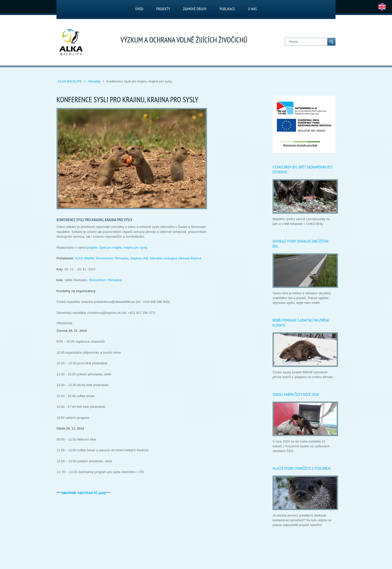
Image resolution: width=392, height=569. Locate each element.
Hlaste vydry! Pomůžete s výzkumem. (302, 468)
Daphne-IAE (139, 258)
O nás (252, 9)
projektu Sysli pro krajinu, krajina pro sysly (117, 248)
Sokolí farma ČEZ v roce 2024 (296, 394)
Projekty (163, 9)
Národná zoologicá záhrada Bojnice (176, 258)
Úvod (139, 9)
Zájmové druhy (195, 9)
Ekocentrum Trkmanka (112, 258)
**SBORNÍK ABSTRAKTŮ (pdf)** (84, 493)
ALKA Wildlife (70, 81)
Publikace (227, 9)
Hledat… (285, 38)
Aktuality (95, 81)
